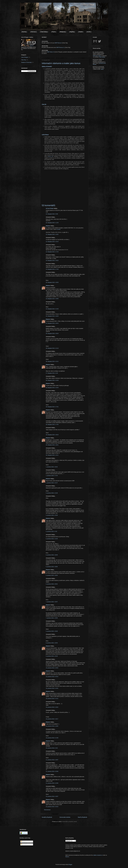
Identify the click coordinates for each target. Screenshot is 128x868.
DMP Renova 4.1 (61, 47)
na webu (58, 229)
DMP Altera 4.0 (51, 52)
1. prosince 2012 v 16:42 (52, 467)
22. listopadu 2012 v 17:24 (52, 252)
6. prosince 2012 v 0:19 (51, 531)
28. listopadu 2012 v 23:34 (52, 388)
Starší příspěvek (82, 817)
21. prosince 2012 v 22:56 (52, 783)
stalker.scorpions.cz (98, 855)
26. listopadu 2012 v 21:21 (52, 361)
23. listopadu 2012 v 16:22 (52, 260)
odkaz (102, 69)
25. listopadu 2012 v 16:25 (52, 316)
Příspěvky (24, 842)
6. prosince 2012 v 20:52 (52, 584)
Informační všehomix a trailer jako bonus (61, 63)
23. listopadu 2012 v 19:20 (52, 282)
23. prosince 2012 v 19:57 (52, 796)
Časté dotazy (102, 57)
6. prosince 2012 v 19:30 (52, 575)
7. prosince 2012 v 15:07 (52, 602)
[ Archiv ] (89, 32)
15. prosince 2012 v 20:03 (52, 668)
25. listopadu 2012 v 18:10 (52, 323)
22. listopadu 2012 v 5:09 (52, 214)
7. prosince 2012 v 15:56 (52, 618)
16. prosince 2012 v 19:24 (52, 707)
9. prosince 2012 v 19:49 (52, 631)
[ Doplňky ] (72, 32)
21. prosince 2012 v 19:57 (52, 760)
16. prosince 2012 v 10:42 (52, 688)
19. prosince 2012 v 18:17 (52, 719)
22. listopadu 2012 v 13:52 (52, 234)
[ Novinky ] (24, 32)
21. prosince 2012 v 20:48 (52, 771)
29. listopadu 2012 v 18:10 (52, 435)
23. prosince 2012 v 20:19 (52, 807)
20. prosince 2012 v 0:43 (52, 748)
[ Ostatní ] (81, 32)
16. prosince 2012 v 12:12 (52, 699)
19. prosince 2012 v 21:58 (52, 738)
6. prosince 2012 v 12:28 (52, 539)
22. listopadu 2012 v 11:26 (52, 223)
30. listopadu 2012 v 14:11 (52, 455)
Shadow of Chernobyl (26, 62)
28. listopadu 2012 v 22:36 (52, 380)
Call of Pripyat (25, 57)
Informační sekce (97, 56)
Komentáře (24, 844)
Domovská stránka (65, 817)
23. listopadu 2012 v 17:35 (52, 269)
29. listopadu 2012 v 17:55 (52, 425)
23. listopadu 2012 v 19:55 (52, 299)
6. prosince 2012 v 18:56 (52, 567)
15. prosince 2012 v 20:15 (52, 677)
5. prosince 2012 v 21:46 (52, 493)
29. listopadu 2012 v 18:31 (52, 445)
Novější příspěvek (47, 817)
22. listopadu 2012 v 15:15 (52, 242)
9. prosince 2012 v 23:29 (52, 656)
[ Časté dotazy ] (44, 32)
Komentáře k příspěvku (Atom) (70, 822)
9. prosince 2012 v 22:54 (52, 643)
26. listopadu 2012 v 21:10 (52, 348)
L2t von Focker (50, 208)
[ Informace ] (34, 32)
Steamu (67, 857)
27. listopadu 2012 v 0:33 (52, 373)
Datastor (48, 226)
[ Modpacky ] (63, 32)
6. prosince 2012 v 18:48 (52, 555)
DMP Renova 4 (58, 43)
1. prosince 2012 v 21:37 (52, 483)
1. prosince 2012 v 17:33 (52, 476)
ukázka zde (50, 156)
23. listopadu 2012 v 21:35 (52, 309)
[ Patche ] (54, 32)
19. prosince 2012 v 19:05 (52, 726)
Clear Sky (24, 60)
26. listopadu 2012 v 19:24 (52, 333)
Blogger (70, 865)
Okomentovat (47, 810)
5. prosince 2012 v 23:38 (52, 515)
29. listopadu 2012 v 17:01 (52, 407)
